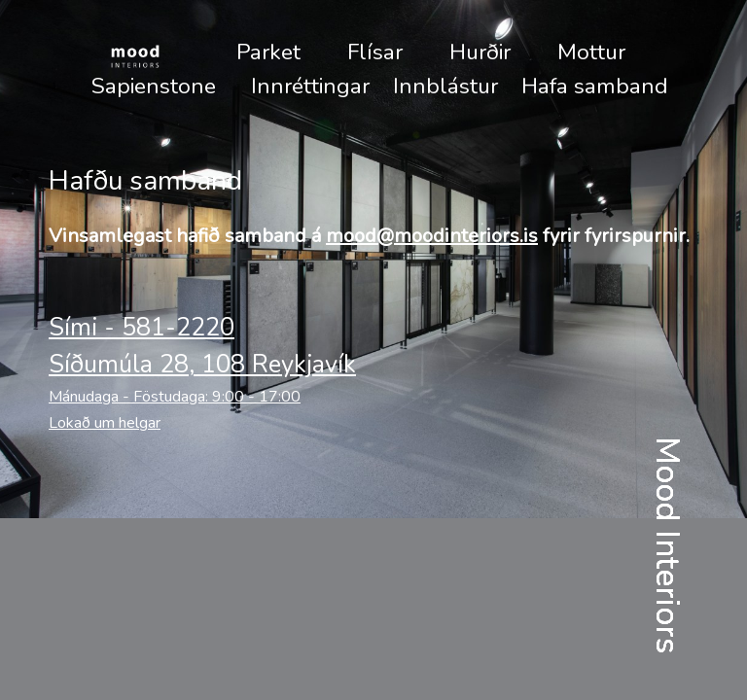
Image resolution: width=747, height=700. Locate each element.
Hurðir (480, 52)
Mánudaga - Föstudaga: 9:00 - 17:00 (175, 397)
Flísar (375, 52)
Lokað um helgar (105, 423)
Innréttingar (310, 86)
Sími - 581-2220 (142, 327)
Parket (268, 52)
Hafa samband (595, 86)
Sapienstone (154, 86)
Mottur (591, 52)
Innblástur (445, 86)
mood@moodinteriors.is (432, 236)
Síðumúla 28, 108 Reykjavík (202, 364)
